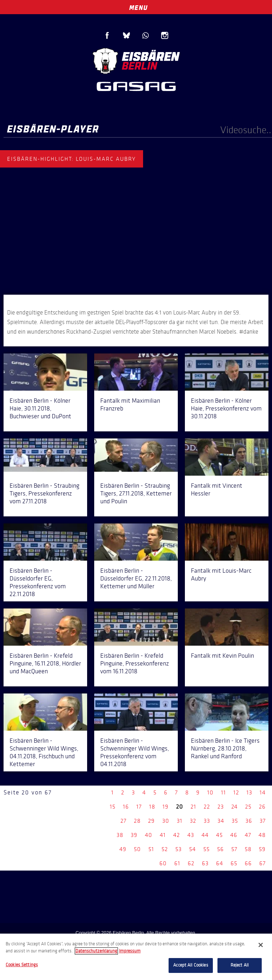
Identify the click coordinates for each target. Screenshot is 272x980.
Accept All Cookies (191, 965)
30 (166, 821)
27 (123, 821)
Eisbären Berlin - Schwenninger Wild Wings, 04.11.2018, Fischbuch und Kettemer (44, 752)
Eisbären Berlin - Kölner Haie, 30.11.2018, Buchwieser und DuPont (40, 408)
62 (191, 863)
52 (165, 849)
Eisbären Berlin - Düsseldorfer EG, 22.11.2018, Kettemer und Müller (136, 578)
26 (262, 807)
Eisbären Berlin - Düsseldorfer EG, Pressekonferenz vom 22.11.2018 (38, 582)
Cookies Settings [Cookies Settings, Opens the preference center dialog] (22, 965)
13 (249, 792)
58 (248, 849)
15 (113, 807)
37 (263, 821)
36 (249, 821)
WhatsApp (146, 35)
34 (221, 821)
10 (210, 792)
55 (206, 849)
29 (151, 821)
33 (207, 821)
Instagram (165, 35)
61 (177, 863)
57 (234, 849)
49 (123, 849)
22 (207, 807)
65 (234, 863)
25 (248, 807)
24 (234, 807)
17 (139, 807)
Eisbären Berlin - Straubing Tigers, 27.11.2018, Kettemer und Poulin (136, 493)
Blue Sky (126, 35)
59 (262, 849)
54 (192, 849)
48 (262, 835)
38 (120, 835)
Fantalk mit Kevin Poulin (222, 656)
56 (220, 849)
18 (152, 807)
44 (205, 835)
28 (137, 821)
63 (205, 863)
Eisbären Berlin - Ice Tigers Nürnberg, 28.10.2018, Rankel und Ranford (225, 748)
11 (223, 792)
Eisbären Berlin (136, 60)
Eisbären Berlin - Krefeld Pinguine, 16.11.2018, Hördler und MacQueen (45, 663)
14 (263, 792)
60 (163, 863)
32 (193, 821)
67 (262, 863)
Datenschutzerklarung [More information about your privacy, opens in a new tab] (96, 951)
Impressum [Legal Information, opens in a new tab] (130, 951)
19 (166, 807)
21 (193, 807)
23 (221, 807)
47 (248, 835)
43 (191, 835)
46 (234, 835)
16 (126, 807)
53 (178, 849)
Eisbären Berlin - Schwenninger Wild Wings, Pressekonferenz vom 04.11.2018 (135, 752)
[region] (136, 957)
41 (163, 835)
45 (219, 835)
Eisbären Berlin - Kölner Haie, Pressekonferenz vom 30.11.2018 (226, 408)
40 (149, 835)
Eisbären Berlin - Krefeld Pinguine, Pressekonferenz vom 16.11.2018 (135, 663)
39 (134, 835)
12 (236, 792)
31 (180, 821)
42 (177, 835)
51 (151, 849)
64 (220, 863)
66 (248, 863)
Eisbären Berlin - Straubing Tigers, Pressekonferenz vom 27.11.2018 (44, 493)
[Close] (261, 945)
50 (137, 849)
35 (235, 821)
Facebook (107, 35)
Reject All (240, 965)
